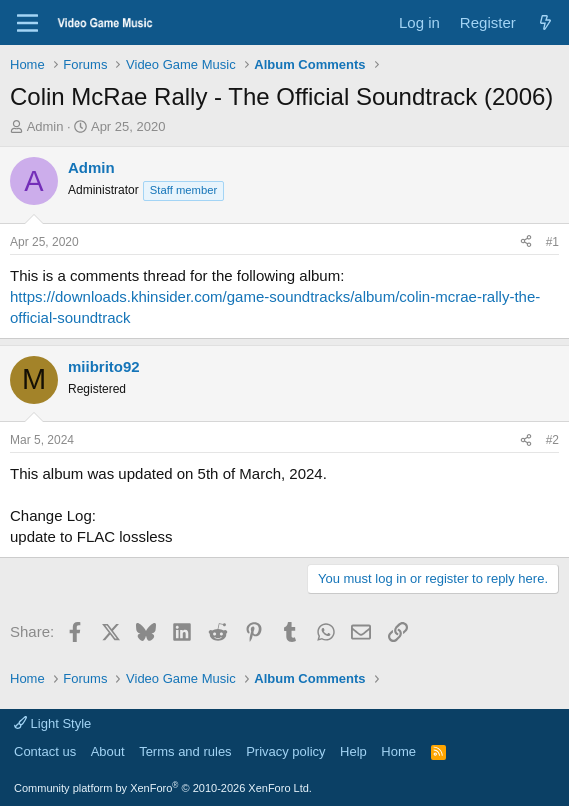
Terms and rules (185, 751)
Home (398, 751)
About (108, 751)
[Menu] (27, 23)
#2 (552, 440)
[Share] (526, 242)
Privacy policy (285, 751)
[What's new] (545, 22)
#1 (552, 242)
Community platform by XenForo (163, 788)
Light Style (52, 723)
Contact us (45, 751)
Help (353, 751)
